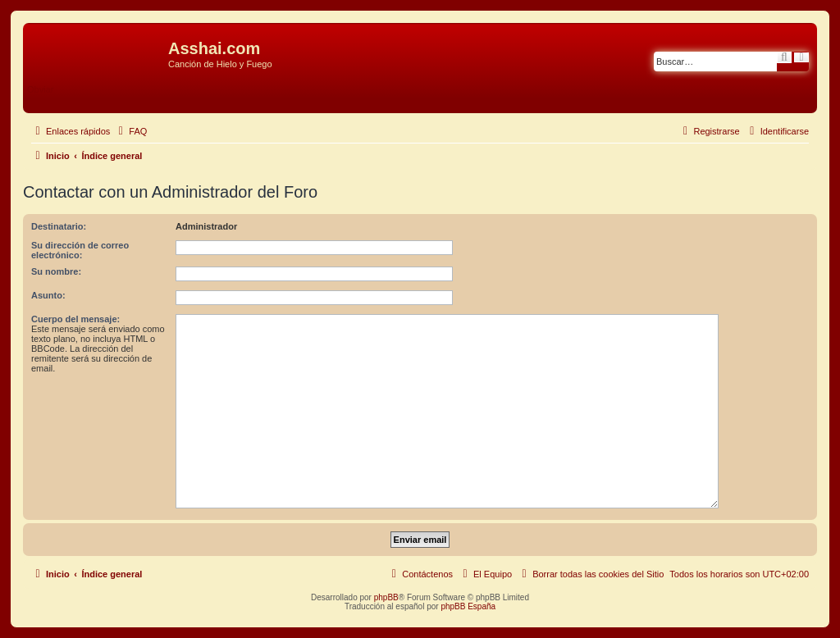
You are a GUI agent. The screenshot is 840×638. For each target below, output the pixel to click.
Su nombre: (56, 271)
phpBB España (468, 606)
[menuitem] (130, 131)
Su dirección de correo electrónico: (80, 250)
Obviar (40, 89)
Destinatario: (59, 226)
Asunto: (48, 295)
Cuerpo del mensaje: (75, 319)
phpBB (386, 597)
